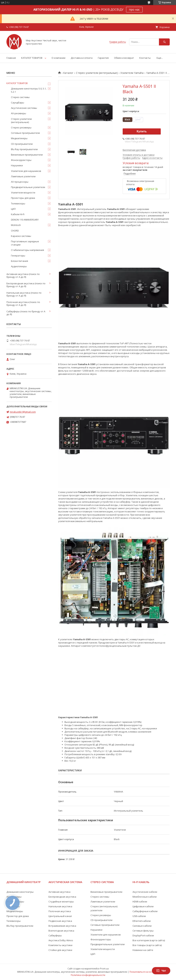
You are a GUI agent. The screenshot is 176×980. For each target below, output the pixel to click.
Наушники (17, 165)
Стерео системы (20, 97)
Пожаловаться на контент (143, 972)
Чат (161, 971)
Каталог (68, 73)
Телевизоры (18, 203)
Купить (142, 131)
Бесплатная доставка (134, 150)
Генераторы (18, 256)
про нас (134, 10)
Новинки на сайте (143, 950)
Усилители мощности (23, 193)
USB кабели (139, 916)
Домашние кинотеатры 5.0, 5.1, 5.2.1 (29, 90)
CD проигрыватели (22, 144)
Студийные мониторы (61, 902)
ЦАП (13, 209)
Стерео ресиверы (21, 128)
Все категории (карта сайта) (149, 940)
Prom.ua (104, 969)
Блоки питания (19, 261)
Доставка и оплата (82, 58)
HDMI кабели (140, 902)
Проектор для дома (18, 916)
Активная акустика (59, 892)
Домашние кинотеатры (20, 892)
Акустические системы (24, 108)
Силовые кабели (142, 926)
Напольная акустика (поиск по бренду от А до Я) (24, 294)
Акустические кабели (145, 892)
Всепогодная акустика (61, 931)
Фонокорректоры (21, 160)
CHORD (15, 231)
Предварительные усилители (28, 187)
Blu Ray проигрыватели (24, 149)
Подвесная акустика (60, 921)
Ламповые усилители (23, 176)
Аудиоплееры (19, 266)
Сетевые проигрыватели (25, 133)
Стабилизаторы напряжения (27, 250)
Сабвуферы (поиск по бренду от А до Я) (26, 313)
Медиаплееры (19, 138)
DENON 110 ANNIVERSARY (25, 220)
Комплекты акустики (60, 945)
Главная (11, 58)
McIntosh (16, 225)
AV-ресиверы (18, 113)
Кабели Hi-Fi (18, 214)
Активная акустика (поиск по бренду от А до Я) (23, 275)
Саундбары (18, 103)
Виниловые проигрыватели (27, 155)
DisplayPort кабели (143, 935)
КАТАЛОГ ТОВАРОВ (32, 58)
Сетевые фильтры (143, 931)
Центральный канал (60, 916)
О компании (58, 58)
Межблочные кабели (145, 897)
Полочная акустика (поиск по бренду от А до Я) (23, 304)
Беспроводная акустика (62, 897)
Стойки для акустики (60, 950)
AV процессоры (20, 182)
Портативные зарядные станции (25, 243)
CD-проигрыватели (101, 920)
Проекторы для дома (23, 198)
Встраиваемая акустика (62, 926)
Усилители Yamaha (132, 73)
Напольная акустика (60, 906)
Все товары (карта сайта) (147, 945)
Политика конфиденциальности (88, 975)
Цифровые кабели (143, 906)
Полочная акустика (60, 911)
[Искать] (164, 42)
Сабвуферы (55, 935)
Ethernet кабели (142, 921)
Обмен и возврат (124, 58)
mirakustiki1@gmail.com (23, 412)
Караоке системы (21, 236)
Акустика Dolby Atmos (61, 940)
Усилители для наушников (26, 171)
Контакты (145, 58)
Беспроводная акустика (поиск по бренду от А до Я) (26, 285)
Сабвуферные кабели (145, 911)
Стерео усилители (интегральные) (97, 73)
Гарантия (103, 58)
